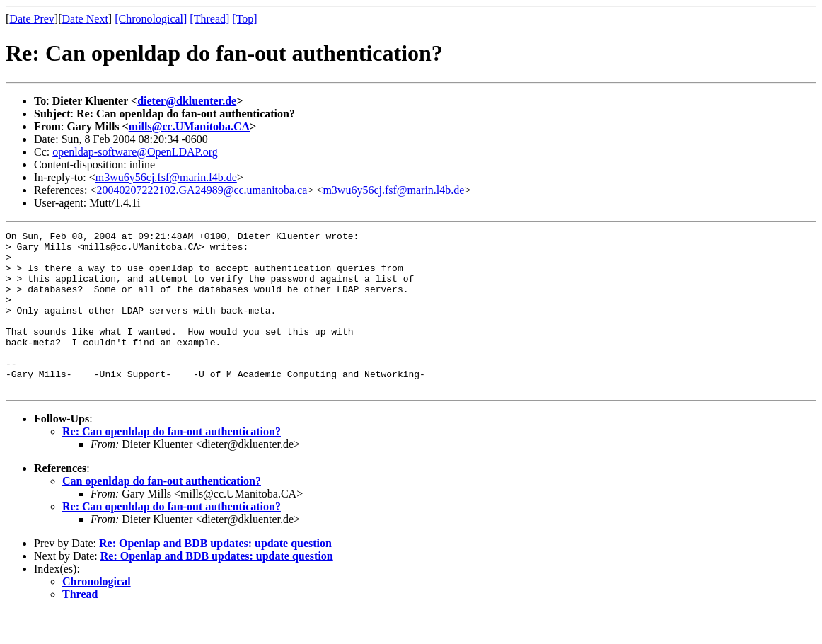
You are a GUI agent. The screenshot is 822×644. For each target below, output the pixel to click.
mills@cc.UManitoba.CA (189, 126)
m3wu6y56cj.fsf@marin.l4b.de (166, 177)
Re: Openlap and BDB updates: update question (215, 575)
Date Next (85, 19)
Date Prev (32, 19)
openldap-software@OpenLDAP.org (135, 152)
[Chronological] (151, 19)
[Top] (244, 19)
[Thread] (209, 19)
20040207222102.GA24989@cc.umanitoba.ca (202, 190)
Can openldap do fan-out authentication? (162, 513)
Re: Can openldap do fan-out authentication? (172, 463)
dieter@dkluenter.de (187, 101)
